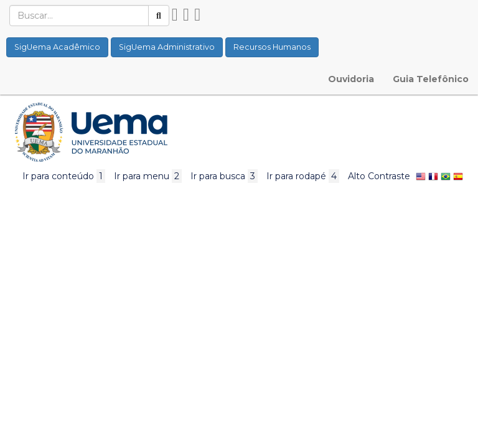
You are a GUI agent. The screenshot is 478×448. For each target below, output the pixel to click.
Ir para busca (224, 176)
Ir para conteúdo (64, 176)
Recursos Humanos (272, 47)
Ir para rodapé (303, 176)
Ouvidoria (351, 79)
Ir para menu (148, 176)
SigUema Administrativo (167, 47)
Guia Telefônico (431, 79)
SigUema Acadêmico (57, 47)
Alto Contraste (379, 176)
